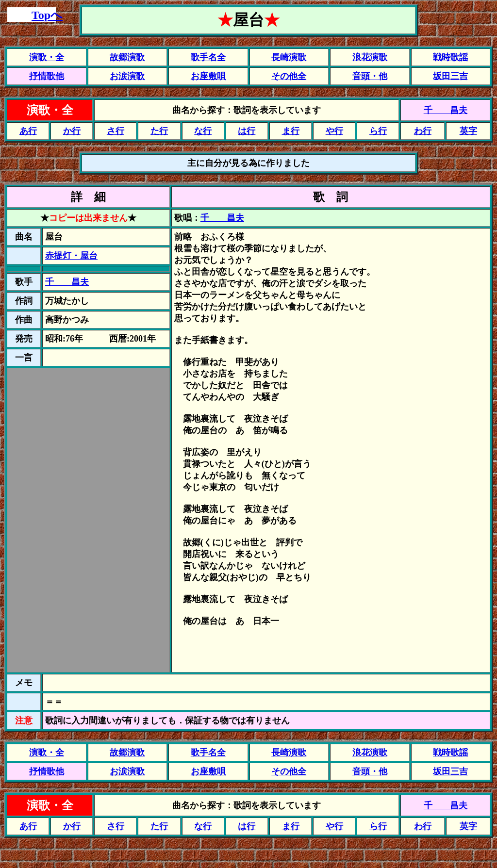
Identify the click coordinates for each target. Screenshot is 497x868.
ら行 (378, 131)
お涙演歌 (127, 76)
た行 (159, 131)
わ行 (423, 131)
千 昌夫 (446, 110)
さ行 (116, 131)
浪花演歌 (370, 57)
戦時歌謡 (450, 57)
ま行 (291, 131)
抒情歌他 (47, 76)
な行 (203, 131)
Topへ (47, 15)
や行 (334, 131)
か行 (72, 131)
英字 (468, 131)
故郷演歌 (127, 57)
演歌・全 (47, 57)
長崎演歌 (289, 57)
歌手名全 (208, 57)
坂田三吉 (450, 76)
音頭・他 (370, 76)
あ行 (28, 131)
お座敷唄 (208, 76)
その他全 (289, 76)
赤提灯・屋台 (71, 256)
